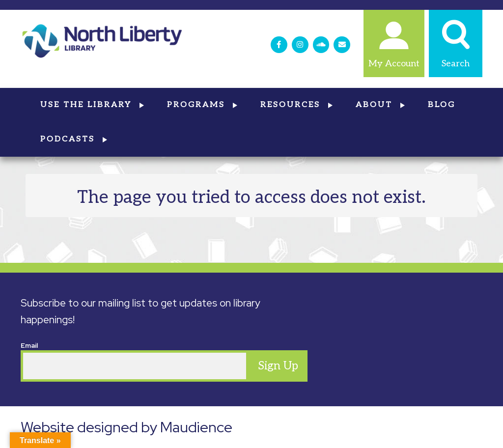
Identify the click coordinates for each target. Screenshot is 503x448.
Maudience (196, 427)
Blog (442, 105)
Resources (297, 105)
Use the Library (93, 105)
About (381, 105)
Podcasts (74, 140)
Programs (203, 105)
